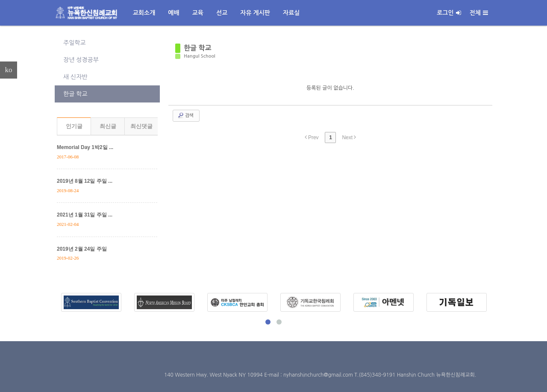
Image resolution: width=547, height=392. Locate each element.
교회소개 (144, 13)
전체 (479, 13)
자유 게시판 (255, 13)
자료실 (291, 13)
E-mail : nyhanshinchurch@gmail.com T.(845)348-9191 (330, 375)
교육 (198, 13)
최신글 (108, 126)
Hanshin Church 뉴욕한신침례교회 (436, 375)
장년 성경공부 (81, 60)
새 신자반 (75, 77)
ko (9, 70)
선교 (222, 13)
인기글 (74, 126)
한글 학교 (75, 94)
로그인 (449, 13)
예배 (174, 13)
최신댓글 (141, 126)
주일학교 (75, 43)
